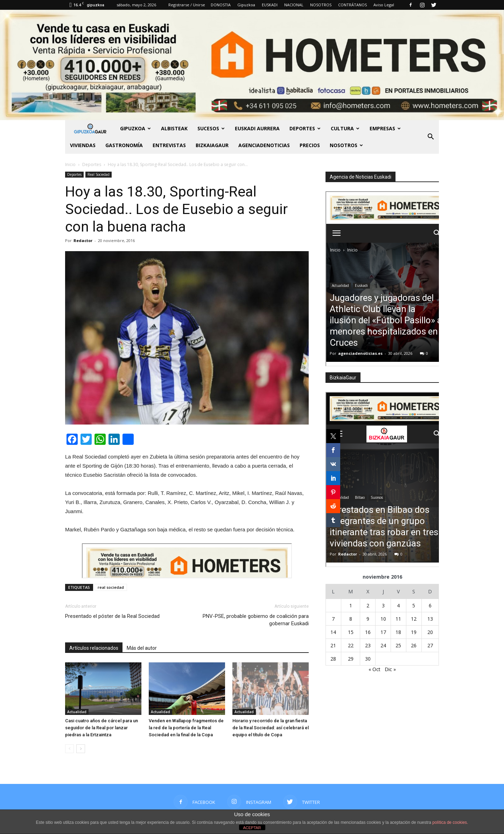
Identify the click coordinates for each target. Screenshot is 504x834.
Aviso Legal (384, 5)
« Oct (374, 669)
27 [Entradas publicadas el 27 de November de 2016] (430, 645)
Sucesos (211, 128)
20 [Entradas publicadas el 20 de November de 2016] (430, 632)
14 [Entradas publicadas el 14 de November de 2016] (333, 632)
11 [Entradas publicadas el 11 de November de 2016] (398, 619)
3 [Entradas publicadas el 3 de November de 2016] (383, 605)
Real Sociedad (99, 174)
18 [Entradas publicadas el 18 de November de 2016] (398, 632)
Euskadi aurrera (257, 128)
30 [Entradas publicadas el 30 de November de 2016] (368, 659)
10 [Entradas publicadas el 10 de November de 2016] (383, 619)
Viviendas (83, 145)
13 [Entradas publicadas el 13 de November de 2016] (430, 619)
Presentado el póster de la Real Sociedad (112, 616)
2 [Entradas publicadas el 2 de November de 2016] (368, 605)
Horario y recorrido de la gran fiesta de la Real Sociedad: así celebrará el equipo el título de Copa (271, 728)
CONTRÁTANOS (352, 5)
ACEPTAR (252, 828)
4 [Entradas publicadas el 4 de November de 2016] (398, 605)
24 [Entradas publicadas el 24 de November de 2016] (383, 645)
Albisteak (174, 128)
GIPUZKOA (135, 128)
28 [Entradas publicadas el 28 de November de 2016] (333, 659)
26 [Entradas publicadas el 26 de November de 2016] (414, 645)
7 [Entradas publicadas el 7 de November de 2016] (333, 619)
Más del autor (142, 648)
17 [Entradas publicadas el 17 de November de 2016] (383, 632)
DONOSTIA (221, 5)
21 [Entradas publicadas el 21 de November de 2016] (333, 645)
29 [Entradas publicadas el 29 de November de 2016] (351, 659)
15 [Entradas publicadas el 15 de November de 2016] (351, 632)
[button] (430, 137)
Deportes (305, 128)
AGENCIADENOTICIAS (264, 145)
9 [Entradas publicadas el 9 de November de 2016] (368, 619)
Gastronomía (124, 145)
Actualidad (77, 712)
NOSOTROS (321, 5)
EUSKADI (270, 5)
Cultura (345, 128)
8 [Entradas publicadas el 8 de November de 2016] (351, 619)
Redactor (83, 240)
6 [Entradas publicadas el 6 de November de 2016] (430, 605)
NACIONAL (294, 5)
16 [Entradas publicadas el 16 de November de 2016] (368, 632)
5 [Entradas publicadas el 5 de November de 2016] (414, 605)
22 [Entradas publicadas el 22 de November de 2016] (351, 645)
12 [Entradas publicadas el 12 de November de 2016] (414, 619)
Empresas (385, 128)
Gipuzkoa (246, 5)
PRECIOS (310, 145)
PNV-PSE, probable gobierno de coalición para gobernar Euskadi (256, 620)
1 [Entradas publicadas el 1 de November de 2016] (351, 605)
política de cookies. (450, 822)
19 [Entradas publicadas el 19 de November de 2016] (414, 632)
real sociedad (111, 587)
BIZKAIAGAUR (212, 145)
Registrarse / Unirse (187, 5)
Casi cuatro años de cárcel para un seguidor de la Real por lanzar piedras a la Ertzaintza (101, 728)
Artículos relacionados (94, 648)
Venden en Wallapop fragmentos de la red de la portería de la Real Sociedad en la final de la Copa (186, 728)
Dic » (390, 669)
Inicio (70, 164)
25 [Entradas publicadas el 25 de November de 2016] (398, 645)
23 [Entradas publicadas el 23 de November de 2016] (368, 645)
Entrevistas (169, 145)
